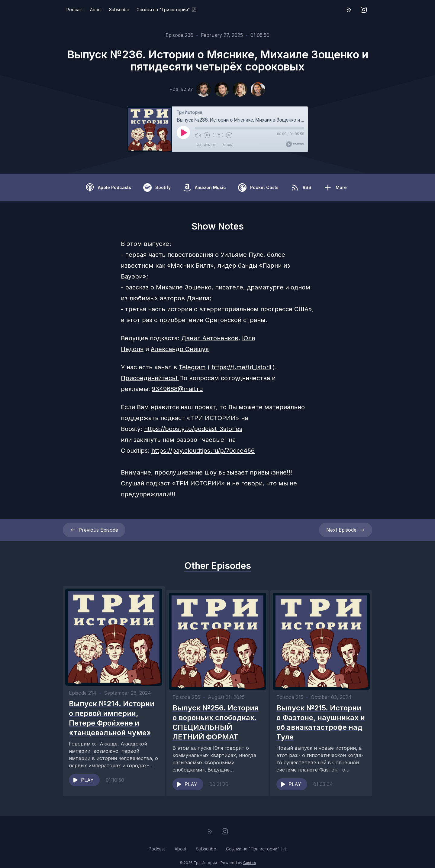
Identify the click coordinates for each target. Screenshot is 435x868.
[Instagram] (364, 10)
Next (346, 530)
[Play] (183, 132)
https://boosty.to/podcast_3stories (193, 429)
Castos (250, 856)
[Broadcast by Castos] (295, 144)
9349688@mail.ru (177, 389)
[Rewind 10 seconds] (207, 135)
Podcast (75, 10)
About (96, 10)
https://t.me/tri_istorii (241, 367)
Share (229, 145)
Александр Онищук (180, 349)
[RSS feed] (349, 10)
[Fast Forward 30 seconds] (229, 135)
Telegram (192, 367)
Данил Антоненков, (211, 338)
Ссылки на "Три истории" (167, 10)
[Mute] (198, 135)
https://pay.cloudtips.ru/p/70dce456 (203, 451)
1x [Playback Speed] (218, 135)
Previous (94, 530)
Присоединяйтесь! (150, 378)
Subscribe (119, 10)
